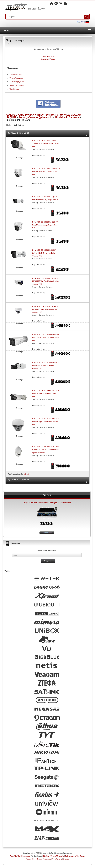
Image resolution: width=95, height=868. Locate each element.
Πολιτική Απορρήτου (17, 85)
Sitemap (66, 859)
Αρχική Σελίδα (15, 856)
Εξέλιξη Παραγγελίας (48, 56)
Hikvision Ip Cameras (67, 117)
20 (28, 474)
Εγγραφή (44, 59)
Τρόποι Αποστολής (16, 78)
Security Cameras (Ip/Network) (35, 117)
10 (25, 474)
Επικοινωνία (26, 856)
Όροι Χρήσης (14, 89)
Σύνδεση (52, 59)
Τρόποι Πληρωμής (16, 74)
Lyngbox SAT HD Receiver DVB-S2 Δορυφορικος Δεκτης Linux (47, 503)
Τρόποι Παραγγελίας (17, 82)
